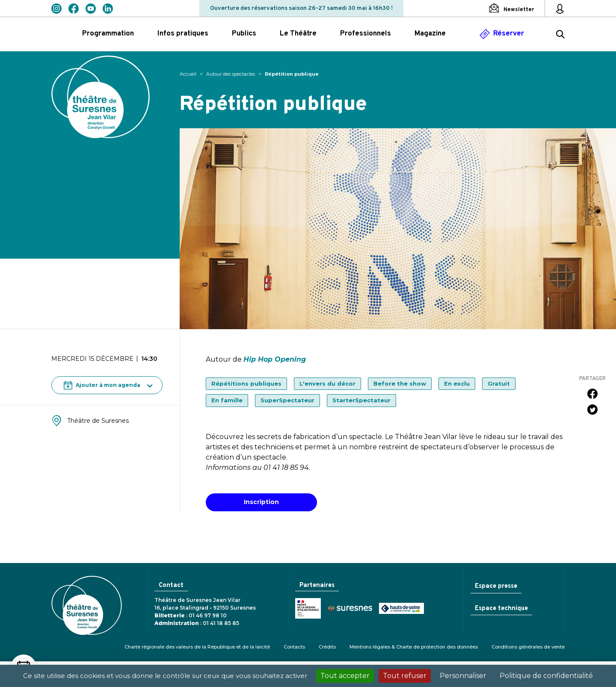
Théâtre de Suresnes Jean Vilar (101, 97)
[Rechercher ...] (560, 35)
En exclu (457, 383)
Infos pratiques (183, 34)
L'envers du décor (327, 383)
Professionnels (366, 34)
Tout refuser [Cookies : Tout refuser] (405, 676)
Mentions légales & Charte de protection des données (414, 647)
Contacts (294, 647)
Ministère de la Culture (307, 609)
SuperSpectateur (287, 400)
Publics (244, 34)
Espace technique (500, 609)
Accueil (188, 74)
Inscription (261, 502)
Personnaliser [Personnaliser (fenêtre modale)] (463, 676)
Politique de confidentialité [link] (546, 676)
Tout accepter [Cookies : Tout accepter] (345, 676)
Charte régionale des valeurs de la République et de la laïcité (197, 647)
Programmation (108, 34)
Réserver (509, 34)
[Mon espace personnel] (560, 9)
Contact (171, 585)
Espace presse (495, 586)
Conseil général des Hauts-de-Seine (400, 609)
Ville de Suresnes (349, 609)
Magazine (430, 34)
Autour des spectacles (231, 74)
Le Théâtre (298, 34)
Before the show (400, 383)
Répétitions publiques (246, 383)
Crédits (327, 647)
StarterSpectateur (361, 400)
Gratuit (499, 383)
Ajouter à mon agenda (102, 385)
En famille (227, 400)
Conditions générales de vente (528, 647)
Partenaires (317, 585)
